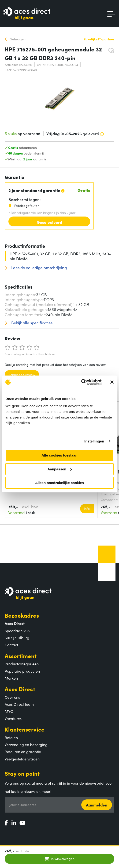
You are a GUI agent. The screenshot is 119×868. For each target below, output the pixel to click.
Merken (11, 678)
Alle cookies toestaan (59, 455)
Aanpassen (60, 469)
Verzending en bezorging (26, 744)
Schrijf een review (22, 375)
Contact (11, 645)
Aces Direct (20, 689)
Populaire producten (22, 671)
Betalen (11, 737)
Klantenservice (25, 729)
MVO (9, 711)
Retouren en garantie (23, 752)
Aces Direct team (19, 704)
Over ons (12, 697)
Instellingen (94, 441)
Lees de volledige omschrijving (39, 268)
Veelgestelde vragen (22, 759)
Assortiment (21, 656)
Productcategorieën (22, 664)
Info (87, 508)
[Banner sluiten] (112, 382)
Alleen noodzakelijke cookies (59, 483)
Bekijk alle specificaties (31, 323)
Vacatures (13, 718)
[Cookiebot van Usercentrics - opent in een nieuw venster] (81, 382)
